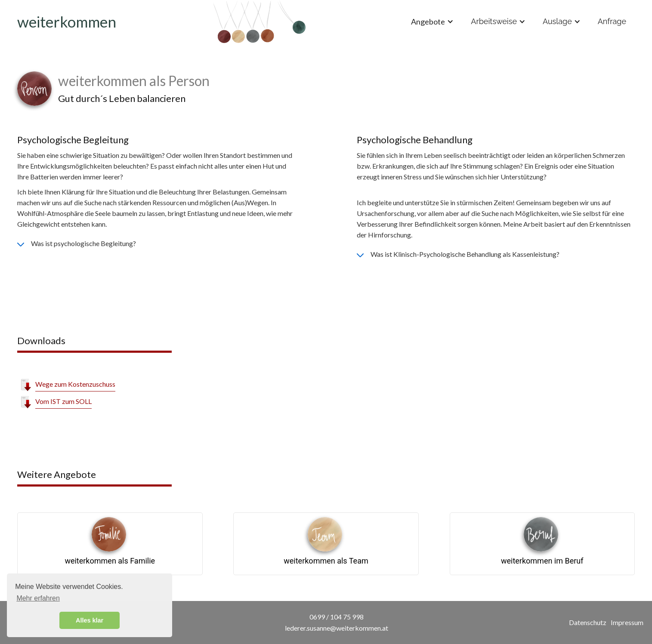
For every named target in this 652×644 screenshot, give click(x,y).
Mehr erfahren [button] (38, 598)
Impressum (627, 622)
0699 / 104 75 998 (337, 617)
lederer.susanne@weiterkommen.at (337, 628)
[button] (432, 22)
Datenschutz (588, 622)
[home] (259, 22)
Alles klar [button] (90, 620)
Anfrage (612, 21)
